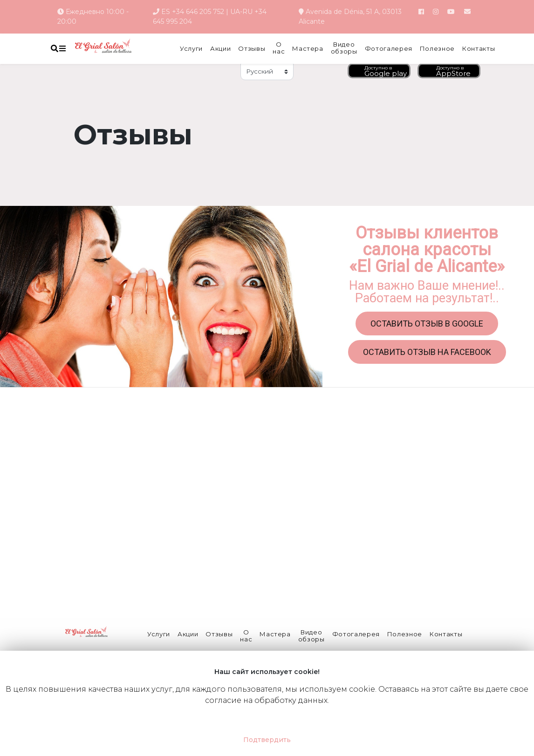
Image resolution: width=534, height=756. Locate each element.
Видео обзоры (344, 48)
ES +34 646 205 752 (193, 12)
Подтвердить (267, 740)
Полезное (437, 49)
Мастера (308, 49)
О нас (279, 48)
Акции (220, 49)
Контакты (479, 49)
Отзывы (252, 49)
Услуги (191, 49)
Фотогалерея (389, 49)
